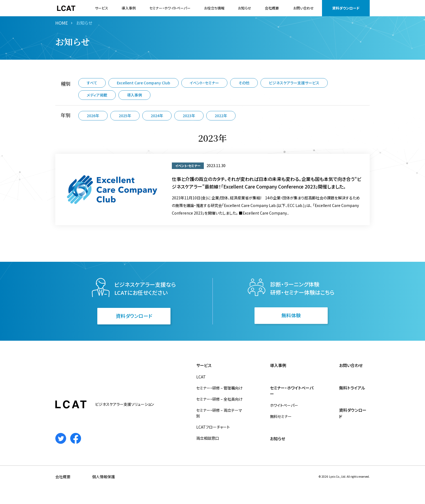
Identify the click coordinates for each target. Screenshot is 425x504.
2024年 (157, 116)
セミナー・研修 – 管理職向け (219, 388)
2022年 (221, 116)
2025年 (125, 116)
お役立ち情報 (214, 8)
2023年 (189, 116)
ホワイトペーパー (284, 405)
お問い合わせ (304, 8)
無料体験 (291, 315)
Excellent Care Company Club (144, 83)
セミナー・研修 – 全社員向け (219, 399)
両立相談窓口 (208, 438)
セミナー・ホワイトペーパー (170, 8)
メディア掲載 (97, 95)
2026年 (93, 116)
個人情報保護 (104, 477)
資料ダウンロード (346, 8)
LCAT (201, 377)
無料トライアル (352, 388)
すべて (92, 83)
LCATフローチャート (213, 427)
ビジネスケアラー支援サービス (294, 83)
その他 (244, 83)
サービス (102, 8)
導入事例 (129, 8)
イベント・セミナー (204, 83)
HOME (62, 23)
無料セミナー (281, 416)
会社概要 (272, 8)
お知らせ (245, 8)
